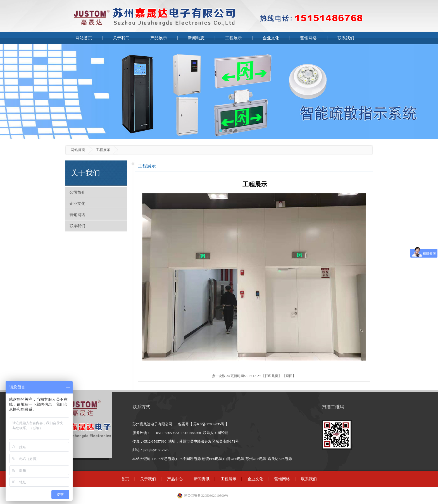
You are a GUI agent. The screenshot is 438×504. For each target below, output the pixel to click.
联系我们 (346, 38)
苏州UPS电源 (256, 459)
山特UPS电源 (234, 459)
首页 (125, 479)
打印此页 (272, 376)
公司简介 (77, 192)
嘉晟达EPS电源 (280, 459)
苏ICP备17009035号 (209, 424)
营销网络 (308, 38)
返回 (289, 376)
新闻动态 (196, 38)
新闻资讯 (202, 479)
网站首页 (84, 38)
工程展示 (234, 38)
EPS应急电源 (165, 459)
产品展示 (159, 38)
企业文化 (271, 38)
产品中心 (175, 479)
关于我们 (121, 38)
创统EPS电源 (212, 459)
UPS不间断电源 (188, 459)
